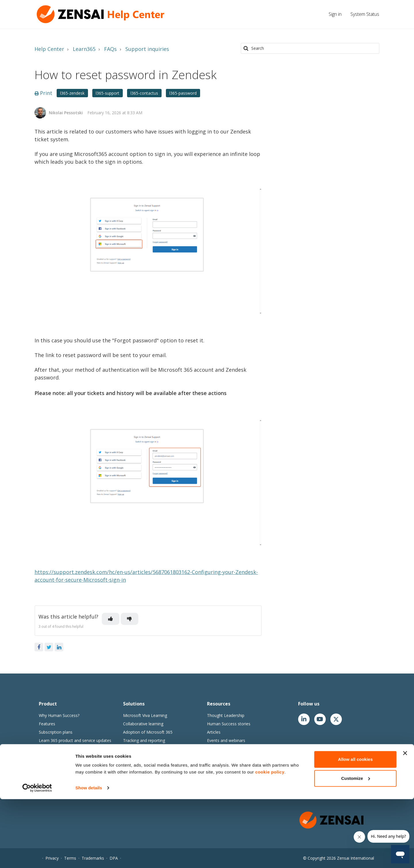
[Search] (310, 48)
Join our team (220, 767)
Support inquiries (147, 49)
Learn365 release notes (61, 749)
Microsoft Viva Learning (145, 715)
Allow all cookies (355, 828)
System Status (365, 14)
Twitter (49, 647)
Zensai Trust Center (57, 774)
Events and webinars (226, 740)
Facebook (39, 647)
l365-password (183, 93)
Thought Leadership (226, 715)
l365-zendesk (72, 93)
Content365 (134, 775)
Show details (89, 857)
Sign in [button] (335, 14)
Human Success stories (229, 724)
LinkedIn (59, 647)
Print (43, 93)
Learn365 (84, 49)
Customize (356, 847)
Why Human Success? (59, 715)
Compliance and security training (153, 749)
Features (47, 724)
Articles (214, 732)
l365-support (108, 93)
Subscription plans (56, 732)
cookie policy (270, 841)
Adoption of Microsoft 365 (148, 732)
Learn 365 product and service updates (75, 740)
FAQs (110, 49)
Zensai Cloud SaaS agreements (68, 765)
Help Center (49, 49)
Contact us (217, 792)
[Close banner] (405, 822)
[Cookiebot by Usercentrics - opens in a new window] (37, 857)
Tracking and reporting (144, 740)
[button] (111, 619)
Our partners (219, 784)
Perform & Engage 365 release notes (73, 757)
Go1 (127, 784)
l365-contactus (144, 93)
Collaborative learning (143, 724)
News (212, 775)
